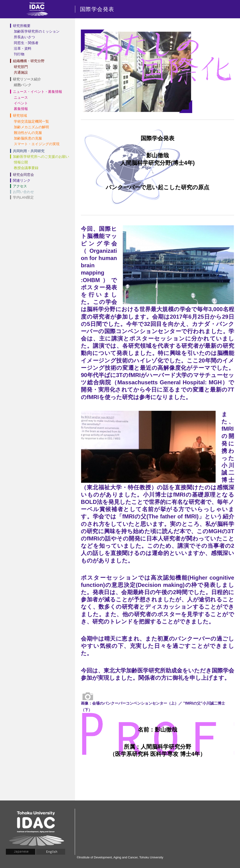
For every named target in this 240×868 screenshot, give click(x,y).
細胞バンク (23, 85)
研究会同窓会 (23, 175)
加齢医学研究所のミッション (37, 31)
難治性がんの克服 (28, 133)
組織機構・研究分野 (29, 61)
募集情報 (21, 109)
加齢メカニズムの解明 (31, 127)
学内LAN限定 (23, 197)
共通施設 (21, 72)
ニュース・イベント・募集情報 (37, 92)
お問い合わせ (23, 192)
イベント (21, 103)
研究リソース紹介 (27, 79)
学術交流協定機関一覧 (31, 121)
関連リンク (22, 180)
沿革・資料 (23, 48)
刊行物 (19, 54)
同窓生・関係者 (26, 43)
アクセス (20, 186)
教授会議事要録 (26, 168)
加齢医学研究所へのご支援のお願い (41, 157)
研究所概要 (22, 26)
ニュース (21, 97)
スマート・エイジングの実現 (37, 144)
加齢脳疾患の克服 (28, 138)
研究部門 (21, 67)
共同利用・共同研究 (29, 151)
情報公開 (21, 162)
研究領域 (20, 115)
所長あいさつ (24, 37)
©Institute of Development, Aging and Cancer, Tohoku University (120, 857)
